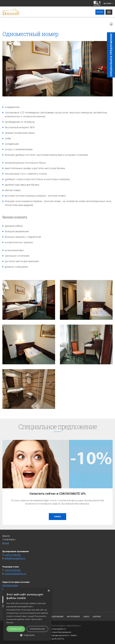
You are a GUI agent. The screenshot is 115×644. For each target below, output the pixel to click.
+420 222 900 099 (13, 570)
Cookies (73, 635)
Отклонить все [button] (37, 629)
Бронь (100, 12)
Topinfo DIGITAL (58, 639)
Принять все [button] (16, 629)
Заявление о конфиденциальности (54, 635)
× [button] (49, 591)
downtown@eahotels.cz (15, 574)
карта (6, 543)
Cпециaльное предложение (111, 55)
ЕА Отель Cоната (10, 586)
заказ (58, 517)
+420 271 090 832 (13, 555)
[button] (27, 635)
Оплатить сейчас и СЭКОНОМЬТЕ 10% (58, 493)
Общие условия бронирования (58, 632)
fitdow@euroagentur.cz (15, 558)
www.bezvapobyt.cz (58, 629)
